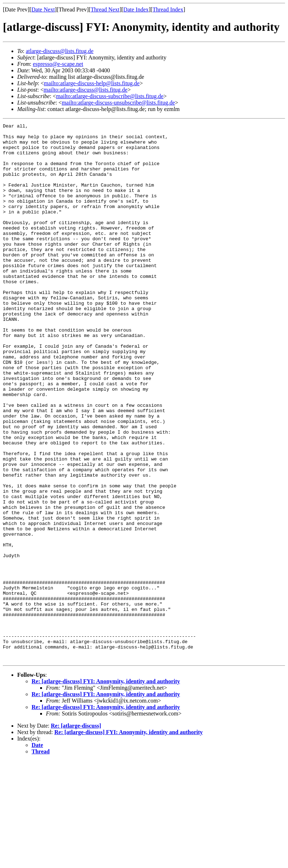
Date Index (136, 9)
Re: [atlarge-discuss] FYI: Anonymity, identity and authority (106, 789)
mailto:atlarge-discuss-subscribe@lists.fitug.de (110, 96)
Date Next (43, 9)
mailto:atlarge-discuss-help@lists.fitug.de (92, 83)
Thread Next (105, 9)
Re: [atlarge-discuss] (76, 833)
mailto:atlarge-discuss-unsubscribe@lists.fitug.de (118, 103)
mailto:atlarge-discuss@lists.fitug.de (85, 90)
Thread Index (168, 9)
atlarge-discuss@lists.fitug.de (60, 51)
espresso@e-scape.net (58, 64)
